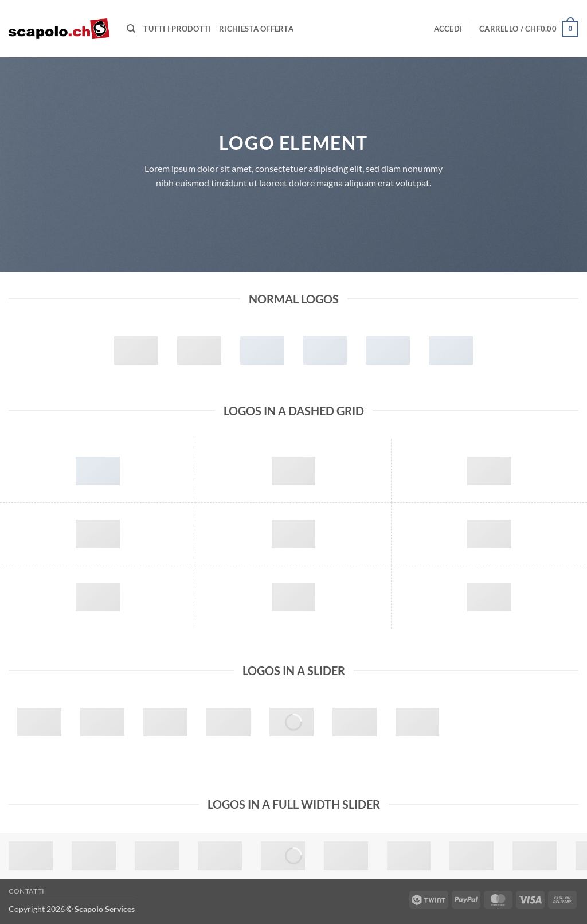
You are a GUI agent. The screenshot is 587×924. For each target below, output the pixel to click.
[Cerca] (131, 29)
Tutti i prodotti (177, 29)
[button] (448, 29)
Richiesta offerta (256, 29)
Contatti (27, 891)
